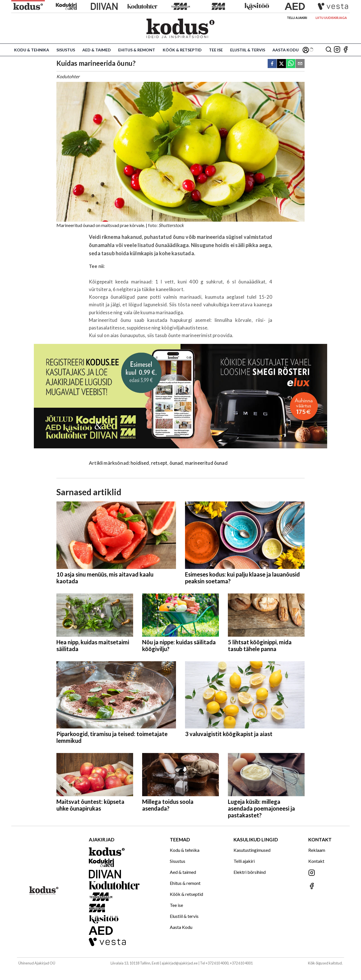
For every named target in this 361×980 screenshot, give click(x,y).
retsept (159, 463)
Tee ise (216, 50)
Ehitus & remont (137, 50)
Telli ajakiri (297, 18)
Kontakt (316, 861)
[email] (300, 64)
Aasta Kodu (286, 50)
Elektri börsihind (250, 872)
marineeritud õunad (206, 463)
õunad (176, 463)
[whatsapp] (291, 64)
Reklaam (317, 850)
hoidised (140, 463)
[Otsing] (329, 50)
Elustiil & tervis (248, 50)
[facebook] (272, 64)
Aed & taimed (97, 50)
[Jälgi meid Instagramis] (337, 50)
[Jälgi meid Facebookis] (345, 50)
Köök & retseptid (182, 50)
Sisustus (66, 50)
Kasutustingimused (252, 850)
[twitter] (281, 64)
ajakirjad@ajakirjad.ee (180, 963)
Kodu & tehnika (32, 50)
